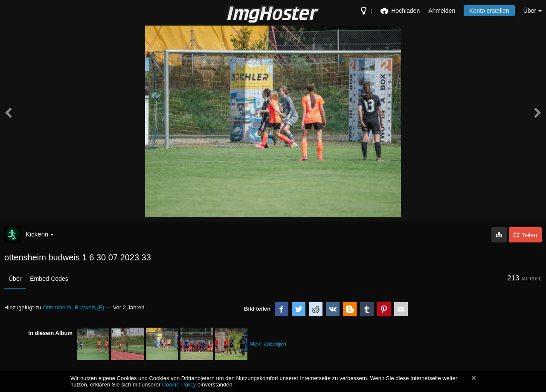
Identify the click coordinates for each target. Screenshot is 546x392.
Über (15, 279)
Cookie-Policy (179, 385)
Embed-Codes (49, 279)
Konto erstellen (489, 11)
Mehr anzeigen (268, 344)
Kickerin (40, 234)
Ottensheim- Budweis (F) (73, 307)
